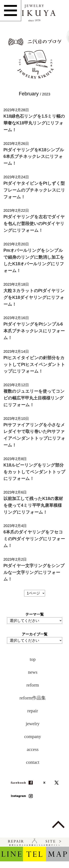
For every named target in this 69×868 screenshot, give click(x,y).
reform (33, 685)
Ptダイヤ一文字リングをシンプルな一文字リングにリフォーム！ (34, 572)
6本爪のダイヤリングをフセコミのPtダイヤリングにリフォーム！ (34, 539)
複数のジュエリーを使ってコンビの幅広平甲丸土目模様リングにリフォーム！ (34, 398)
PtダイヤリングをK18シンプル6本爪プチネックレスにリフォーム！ (34, 157)
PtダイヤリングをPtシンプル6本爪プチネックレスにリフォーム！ (34, 331)
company (33, 736)
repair (33, 711)
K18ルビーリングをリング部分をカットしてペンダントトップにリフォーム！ (34, 472)
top (33, 659)
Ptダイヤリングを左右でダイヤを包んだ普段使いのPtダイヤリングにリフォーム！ (34, 224)
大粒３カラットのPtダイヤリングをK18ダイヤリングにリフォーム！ (34, 297)
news (33, 672)
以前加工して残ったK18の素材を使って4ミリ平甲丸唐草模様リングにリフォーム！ (33, 505)
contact (33, 762)
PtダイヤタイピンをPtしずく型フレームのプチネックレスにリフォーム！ (34, 190)
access (33, 749)
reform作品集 (33, 698)
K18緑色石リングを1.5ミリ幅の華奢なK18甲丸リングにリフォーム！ (34, 123)
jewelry (33, 724)
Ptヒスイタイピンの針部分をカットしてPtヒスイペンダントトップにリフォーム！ (34, 365)
